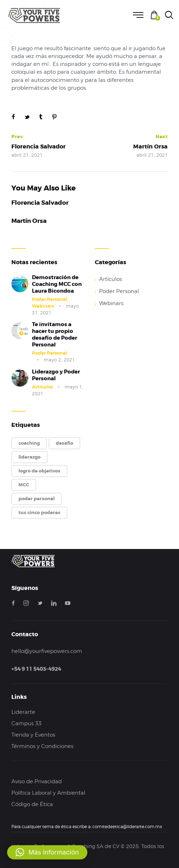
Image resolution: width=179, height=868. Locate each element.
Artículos (42, 387)
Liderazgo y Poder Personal (56, 375)
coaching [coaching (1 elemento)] (29, 443)
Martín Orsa (29, 221)
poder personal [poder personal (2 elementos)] (37, 499)
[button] (47, 852)
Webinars (43, 306)
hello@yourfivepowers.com (47, 651)
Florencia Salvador (40, 203)
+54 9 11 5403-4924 (36, 669)
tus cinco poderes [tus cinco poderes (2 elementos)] (39, 513)
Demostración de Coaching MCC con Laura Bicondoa (57, 284)
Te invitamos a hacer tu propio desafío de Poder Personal (55, 335)
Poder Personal (50, 353)
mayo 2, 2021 (59, 360)
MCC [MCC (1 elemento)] (24, 485)
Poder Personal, (50, 299)
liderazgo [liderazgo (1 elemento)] (29, 457)
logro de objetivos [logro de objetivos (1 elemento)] (39, 471)
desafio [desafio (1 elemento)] (64, 443)
